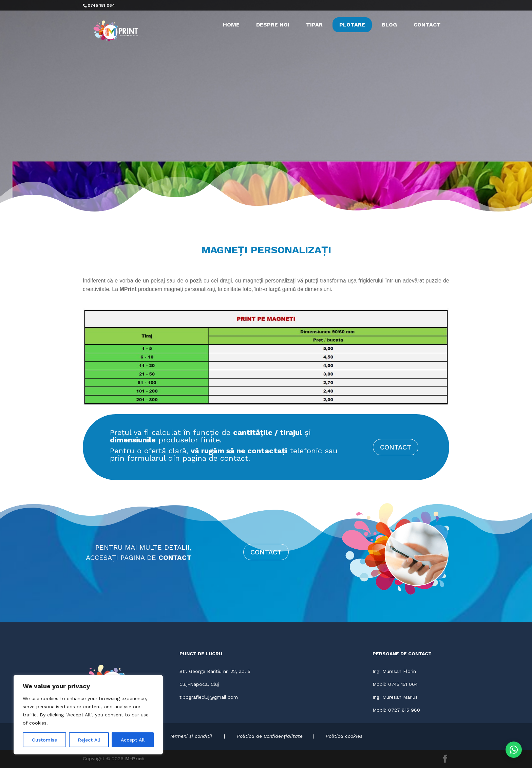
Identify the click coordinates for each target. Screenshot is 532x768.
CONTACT (427, 25)
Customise (44, 740)
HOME (231, 25)
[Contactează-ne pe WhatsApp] (514, 750)
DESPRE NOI (273, 25)
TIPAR (314, 25)
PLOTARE (352, 25)
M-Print (135, 758)
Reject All (89, 740)
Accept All (133, 740)
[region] (88, 715)
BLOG (389, 25)
